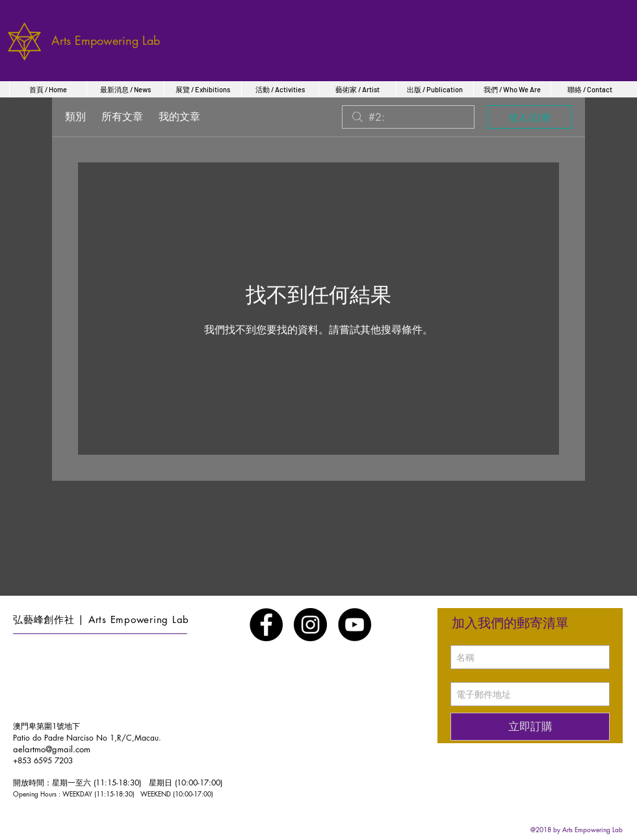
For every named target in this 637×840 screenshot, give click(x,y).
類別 (75, 117)
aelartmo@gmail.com (52, 749)
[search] (408, 117)
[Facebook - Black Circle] (266, 625)
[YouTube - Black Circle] (355, 625)
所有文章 (122, 117)
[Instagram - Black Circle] (310, 625)
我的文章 (179, 117)
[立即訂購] (530, 727)
